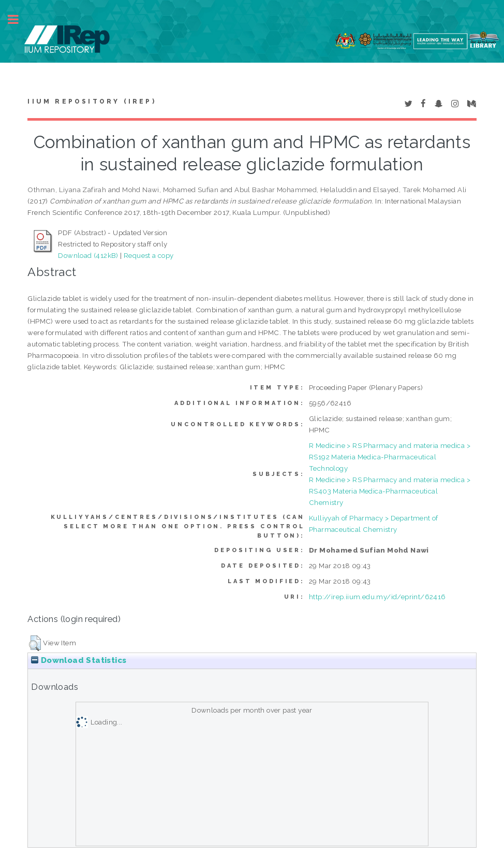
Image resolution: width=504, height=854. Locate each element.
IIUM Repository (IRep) (92, 102)
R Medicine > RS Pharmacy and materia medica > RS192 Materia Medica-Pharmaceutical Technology (390, 457)
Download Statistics (79, 660)
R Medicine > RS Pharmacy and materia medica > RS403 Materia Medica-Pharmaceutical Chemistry (390, 491)
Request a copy (149, 255)
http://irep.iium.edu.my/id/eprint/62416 (377, 597)
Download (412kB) (88, 255)
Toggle (19, 19)
